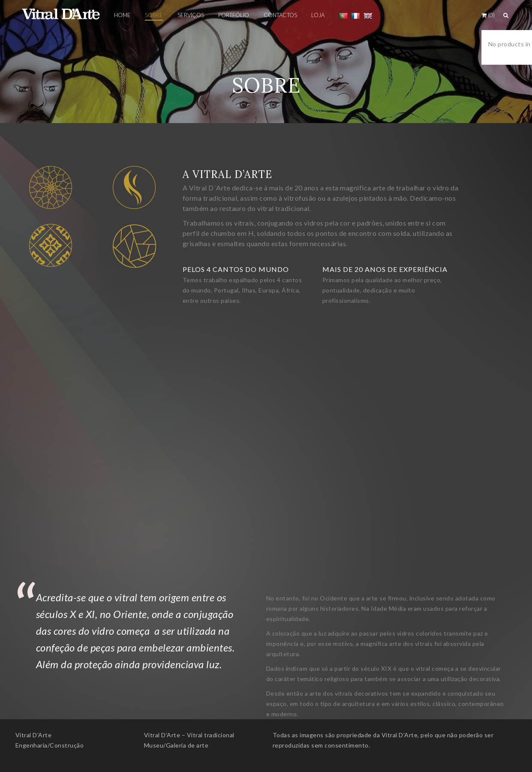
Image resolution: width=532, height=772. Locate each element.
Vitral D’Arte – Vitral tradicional (189, 735)
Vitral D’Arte (34, 735)
